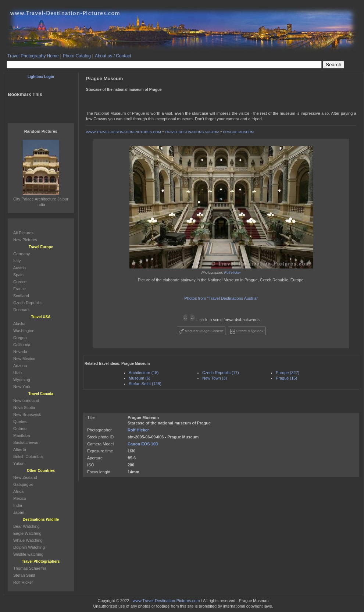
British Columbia (28, 456)
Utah (17, 373)
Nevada (20, 352)
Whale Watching (28, 540)
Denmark (22, 310)
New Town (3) (215, 378)
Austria (19, 268)
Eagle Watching (27, 533)
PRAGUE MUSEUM (238, 132)
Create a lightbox (247, 331)
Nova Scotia (24, 408)
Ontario (20, 428)
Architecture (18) (144, 373)
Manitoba (22, 435)
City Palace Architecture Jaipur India (41, 199)
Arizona (20, 366)
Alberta (20, 449)
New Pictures (25, 240)
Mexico (20, 498)
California (22, 345)
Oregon (20, 338)
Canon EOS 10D (143, 444)
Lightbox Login (41, 77)
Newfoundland (26, 401)
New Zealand (25, 477)
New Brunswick (27, 414)
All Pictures (23, 233)
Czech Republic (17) (221, 373)
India (18, 505)
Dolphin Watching (29, 547)
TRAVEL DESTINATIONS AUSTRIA (192, 132)
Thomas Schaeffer (30, 568)
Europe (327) (288, 373)
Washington (24, 331)
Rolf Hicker (233, 273)
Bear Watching (26, 526)
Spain (18, 275)
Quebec (20, 421)
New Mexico (24, 359)
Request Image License (201, 331)
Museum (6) (140, 378)
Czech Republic (27, 303)
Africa (18, 491)
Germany (22, 254)
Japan (19, 512)
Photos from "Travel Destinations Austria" (221, 298)
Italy (17, 261)
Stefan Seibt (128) (145, 384)
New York (22, 387)
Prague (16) (286, 378)
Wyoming (22, 380)
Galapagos (23, 484)
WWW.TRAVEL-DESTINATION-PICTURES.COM (124, 132)
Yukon (19, 463)
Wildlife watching (28, 554)
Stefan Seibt (24, 575)
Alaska (19, 324)
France (19, 289)
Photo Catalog (77, 56)
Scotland (21, 296)
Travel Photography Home (33, 56)
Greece (20, 282)
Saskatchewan (26, 442)
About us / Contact (113, 56)
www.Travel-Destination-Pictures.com (166, 601)
